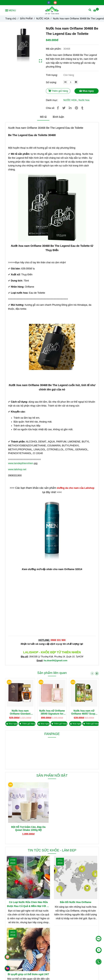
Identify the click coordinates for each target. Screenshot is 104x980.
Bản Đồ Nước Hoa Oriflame (76, 902)
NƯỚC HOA (70, 100)
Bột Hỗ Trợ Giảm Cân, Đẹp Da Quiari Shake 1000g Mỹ (28, 829)
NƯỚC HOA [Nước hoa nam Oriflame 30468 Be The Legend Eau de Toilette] (43, 19)
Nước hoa (84, 100)
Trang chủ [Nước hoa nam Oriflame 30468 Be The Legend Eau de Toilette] (11, 19)
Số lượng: (52, 82)
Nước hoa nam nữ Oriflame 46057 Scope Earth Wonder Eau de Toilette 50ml (84, 712)
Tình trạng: (52, 75)
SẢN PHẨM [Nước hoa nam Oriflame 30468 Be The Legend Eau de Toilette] (26, 19)
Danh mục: (52, 100)
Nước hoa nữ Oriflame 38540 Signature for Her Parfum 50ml (52, 712)
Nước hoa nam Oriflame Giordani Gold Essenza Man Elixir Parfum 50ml (20, 712)
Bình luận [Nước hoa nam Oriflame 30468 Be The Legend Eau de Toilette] (58, 117)
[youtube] (55, 2)
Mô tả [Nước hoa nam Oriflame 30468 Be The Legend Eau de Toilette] (43, 117)
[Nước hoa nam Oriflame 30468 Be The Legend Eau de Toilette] (52, 10)
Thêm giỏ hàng (58, 91)
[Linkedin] (70, 108)
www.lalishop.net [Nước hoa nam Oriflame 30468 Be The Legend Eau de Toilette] (17, 469)
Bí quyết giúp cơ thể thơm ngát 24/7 (28, 974)
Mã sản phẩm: (54, 49)
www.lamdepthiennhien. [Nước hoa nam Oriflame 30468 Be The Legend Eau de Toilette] (21, 463)
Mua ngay (87, 91)
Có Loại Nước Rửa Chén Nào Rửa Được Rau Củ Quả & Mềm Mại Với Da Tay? (28, 905)
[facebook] (49, 2)
